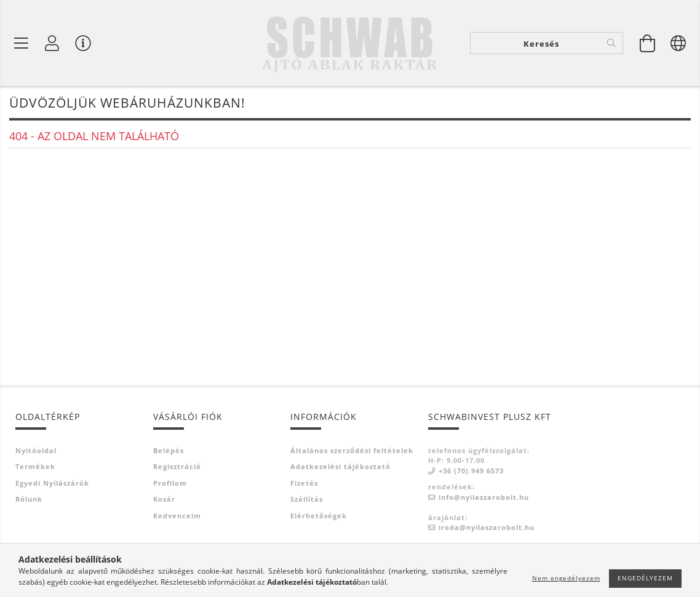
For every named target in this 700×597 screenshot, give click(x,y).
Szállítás (307, 499)
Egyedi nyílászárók (52, 483)
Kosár (164, 499)
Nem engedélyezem (566, 578)
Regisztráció (177, 466)
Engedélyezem (645, 578)
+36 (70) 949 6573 (471, 471)
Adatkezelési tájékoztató (340, 466)
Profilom (170, 483)
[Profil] (52, 43)
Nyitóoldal (36, 450)
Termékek (35, 466)
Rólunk (29, 499)
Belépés (169, 450)
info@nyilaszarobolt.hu (484, 497)
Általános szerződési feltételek (352, 450)
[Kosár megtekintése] (648, 43)
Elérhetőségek (319, 516)
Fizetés (304, 483)
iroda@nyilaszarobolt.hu (487, 527)
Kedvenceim (177, 516)
